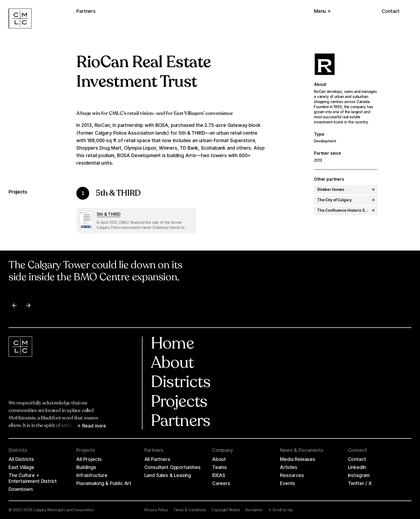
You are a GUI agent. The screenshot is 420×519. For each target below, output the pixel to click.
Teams (220, 467)
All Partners (157, 459)
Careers (221, 483)
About (172, 364)
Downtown (21, 489)
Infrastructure (92, 475)
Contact (391, 11)
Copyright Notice (226, 510)
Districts (181, 383)
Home (172, 344)
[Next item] (28, 305)
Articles (289, 467)
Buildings (86, 467)
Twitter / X (360, 483)
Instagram (359, 475)
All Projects (89, 459)
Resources (292, 475)
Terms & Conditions (190, 510)
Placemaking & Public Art (104, 483)
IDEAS (219, 475)
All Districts (21, 459)
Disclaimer (254, 510)
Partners (181, 422)
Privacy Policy (156, 510)
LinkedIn (357, 467)
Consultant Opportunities (172, 467)
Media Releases (298, 459)
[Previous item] (14, 305)
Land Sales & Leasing (168, 475)
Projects (179, 403)
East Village (21, 467)
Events (288, 483)
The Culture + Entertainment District (33, 478)
